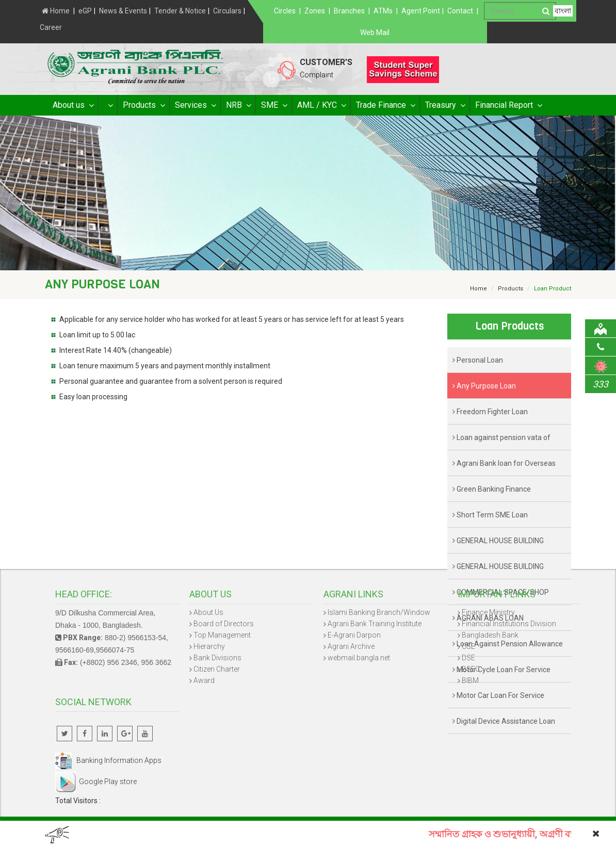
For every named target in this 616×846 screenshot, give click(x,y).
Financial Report (508, 105)
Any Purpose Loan (484, 386)
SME (274, 105)
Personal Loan (478, 360)
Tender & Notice (180, 11)
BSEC (471, 669)
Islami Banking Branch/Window (379, 612)
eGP (85, 11)
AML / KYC (321, 105)
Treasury (445, 105)
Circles (285, 11)
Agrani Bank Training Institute (375, 624)
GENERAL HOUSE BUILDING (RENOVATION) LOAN (498, 571)
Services (195, 105)
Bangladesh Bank (490, 635)
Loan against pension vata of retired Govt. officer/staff (501, 442)
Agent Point (421, 11)
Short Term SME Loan (490, 515)
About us (73, 105)
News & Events (123, 11)
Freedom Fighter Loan (490, 412)
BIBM (470, 680)
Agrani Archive (351, 646)
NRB (238, 105)
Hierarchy (209, 646)
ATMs (383, 11)
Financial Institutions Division (509, 624)
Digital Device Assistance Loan (504, 721)
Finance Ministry (488, 612)
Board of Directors (224, 624)
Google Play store (96, 782)
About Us (208, 612)
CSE (468, 646)
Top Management (222, 635)
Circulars (227, 11)
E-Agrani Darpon (354, 635)
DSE (468, 658)
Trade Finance (385, 105)
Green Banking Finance (492, 489)
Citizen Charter (217, 669)
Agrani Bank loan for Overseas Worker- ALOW (504, 468)
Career (51, 27)
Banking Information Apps (108, 760)
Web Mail (375, 32)
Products (143, 105)
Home (56, 11)
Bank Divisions (217, 658)
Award (204, 680)
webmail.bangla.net (359, 658)
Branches (349, 11)
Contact (460, 11)
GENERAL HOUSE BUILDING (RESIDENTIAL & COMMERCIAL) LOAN (504, 545)
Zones (315, 11)
